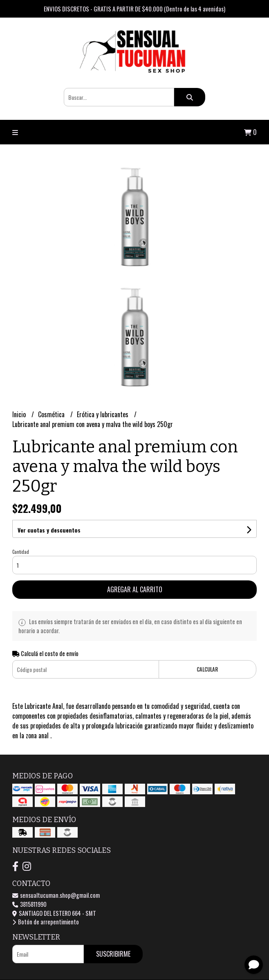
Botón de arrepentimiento (46, 922)
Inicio (20, 414)
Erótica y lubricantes (103, 414)
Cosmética (52, 414)
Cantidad (21, 552)
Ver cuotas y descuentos (49, 530)
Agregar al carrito (135, 589)
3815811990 (29, 904)
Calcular (207, 669)
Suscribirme (113, 954)
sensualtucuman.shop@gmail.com (56, 895)
